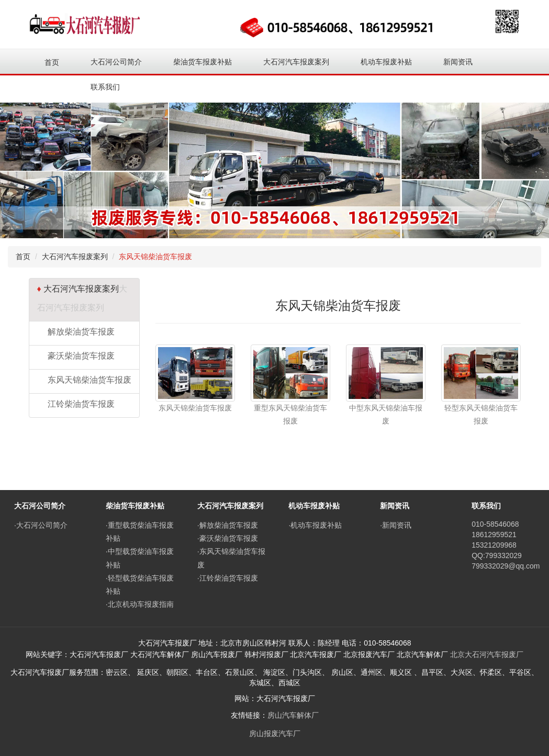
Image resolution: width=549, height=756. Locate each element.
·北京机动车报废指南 (140, 604)
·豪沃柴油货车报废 (228, 538)
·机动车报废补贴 (315, 525)
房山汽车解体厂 (293, 715)
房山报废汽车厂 (275, 733)
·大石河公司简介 (41, 525)
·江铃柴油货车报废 (228, 578)
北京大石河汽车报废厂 (487, 654)
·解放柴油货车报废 (228, 525)
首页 (52, 62)
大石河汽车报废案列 (75, 257)
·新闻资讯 (396, 525)
